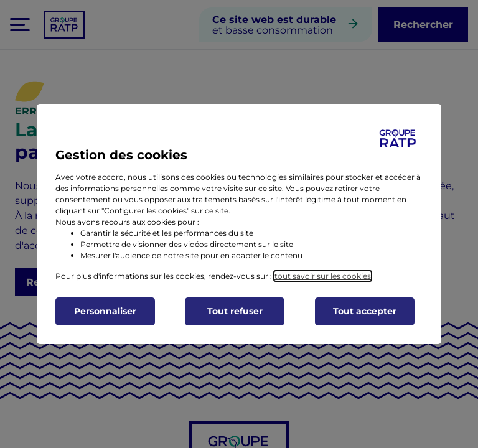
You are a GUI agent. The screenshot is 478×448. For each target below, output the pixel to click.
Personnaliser (105, 311)
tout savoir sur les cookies (323, 276)
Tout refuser (235, 311)
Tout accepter (365, 311)
